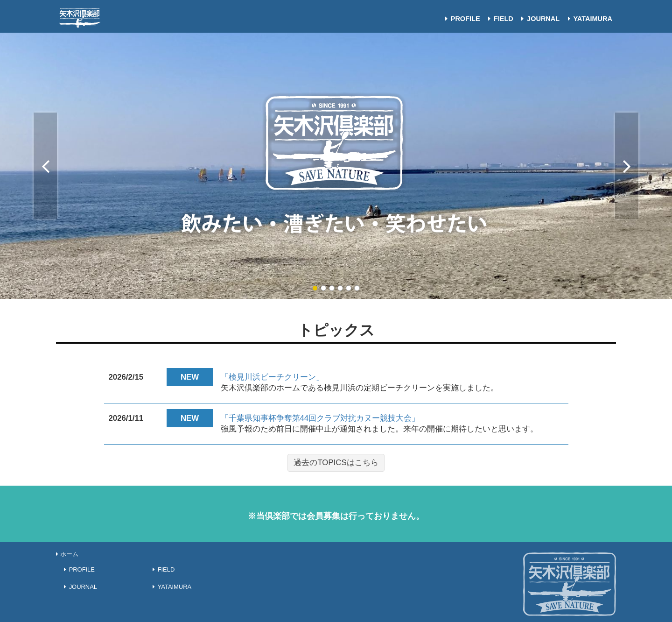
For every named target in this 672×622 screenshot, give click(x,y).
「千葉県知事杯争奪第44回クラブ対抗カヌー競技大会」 (320, 418)
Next (627, 166)
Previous (45, 166)
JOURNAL (539, 19)
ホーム (67, 554)
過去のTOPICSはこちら (336, 463)
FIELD (499, 19)
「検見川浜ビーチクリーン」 (272, 377)
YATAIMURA (588, 19)
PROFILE (461, 19)
